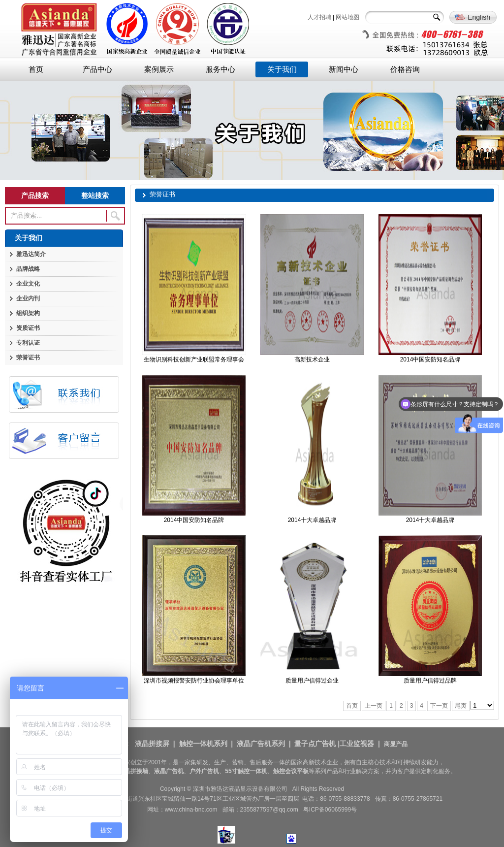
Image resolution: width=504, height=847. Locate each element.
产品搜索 (35, 195)
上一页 (374, 706)
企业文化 (28, 284)
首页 (36, 69)
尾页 (461, 706)
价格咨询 (405, 69)
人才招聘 (319, 17)
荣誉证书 (28, 358)
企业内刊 (28, 298)
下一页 (439, 706)
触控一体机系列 (203, 744)
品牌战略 (28, 269)
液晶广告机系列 (261, 744)
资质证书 (28, 328)
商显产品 (396, 744)
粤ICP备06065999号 (330, 810)
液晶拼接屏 (152, 744)
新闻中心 (344, 69)
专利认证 (28, 343)
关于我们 (282, 69)
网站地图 (347, 17)
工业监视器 (357, 744)
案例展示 (159, 69)
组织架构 (28, 313)
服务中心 (220, 69)
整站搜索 (95, 195)
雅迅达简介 (31, 254)
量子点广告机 (315, 744)
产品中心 (97, 69)
